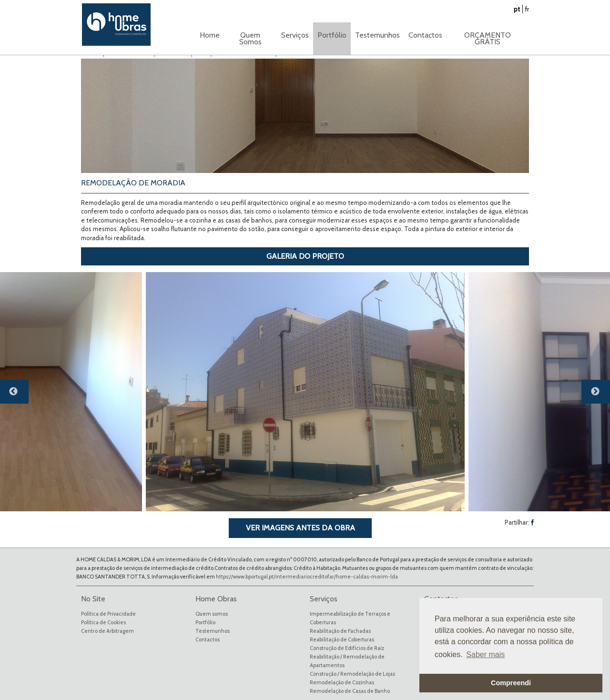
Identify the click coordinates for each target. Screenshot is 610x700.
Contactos (425, 35)
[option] (305, 392)
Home (210, 35)
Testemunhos (377, 35)
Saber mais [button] (485, 654)
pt (517, 9)
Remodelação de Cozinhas (342, 682)
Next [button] (600, 396)
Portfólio (205, 622)
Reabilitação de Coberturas (342, 639)
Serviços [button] (295, 35)
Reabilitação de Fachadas (340, 631)
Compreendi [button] (511, 683)
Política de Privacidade (108, 614)
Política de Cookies (103, 622)
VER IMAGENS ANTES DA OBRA (300, 528)
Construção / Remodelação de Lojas (352, 674)
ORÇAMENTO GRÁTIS (488, 38)
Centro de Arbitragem (107, 631)
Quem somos (212, 614)
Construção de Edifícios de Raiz (347, 648)
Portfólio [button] (332, 35)
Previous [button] (19, 396)
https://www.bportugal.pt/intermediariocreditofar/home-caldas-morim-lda (307, 577)
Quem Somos (250, 38)
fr (527, 9)
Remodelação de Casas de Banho (350, 691)
